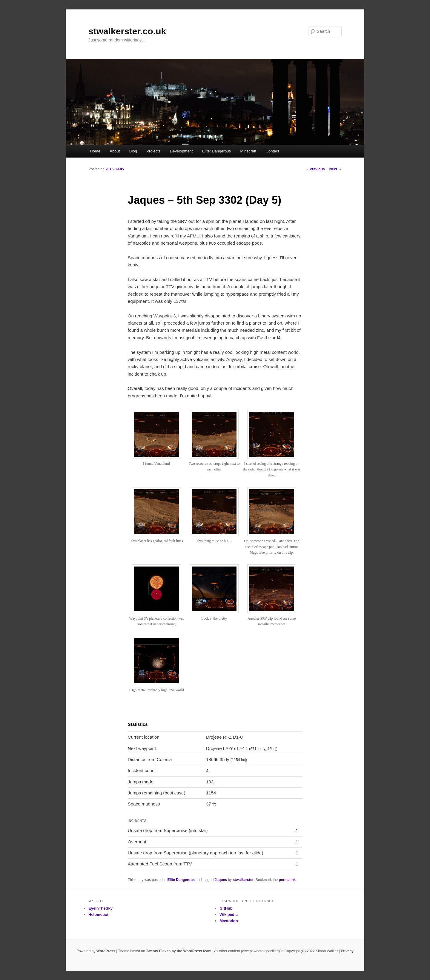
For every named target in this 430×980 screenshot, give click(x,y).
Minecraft (248, 151)
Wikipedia (229, 915)
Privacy (347, 951)
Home (95, 151)
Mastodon (229, 921)
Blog (133, 151)
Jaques (221, 880)
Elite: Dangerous (216, 151)
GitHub (226, 908)
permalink (287, 880)
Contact (272, 151)
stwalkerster (243, 880)
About (115, 151)
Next (335, 169)
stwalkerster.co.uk (127, 31)
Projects (153, 151)
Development (181, 151)
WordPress (106, 951)
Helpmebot (98, 915)
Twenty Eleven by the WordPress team (179, 951)
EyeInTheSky (100, 908)
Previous (315, 169)
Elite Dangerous (181, 880)
